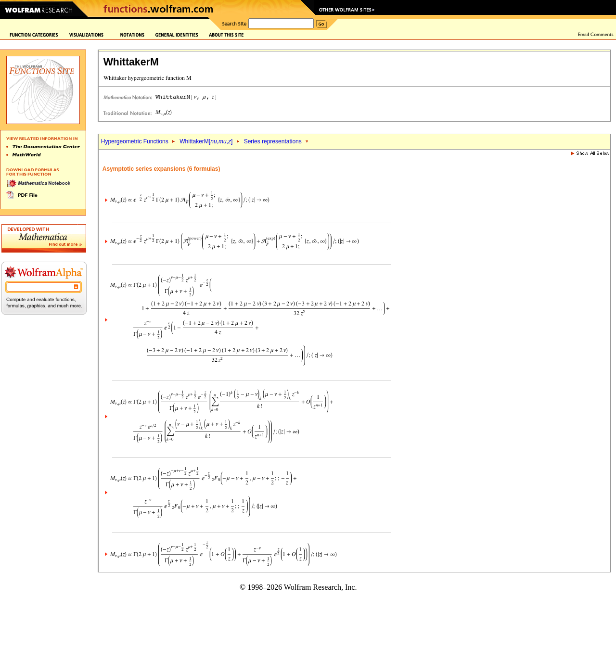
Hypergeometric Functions (135, 141)
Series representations (273, 141)
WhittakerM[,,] (206, 141)
